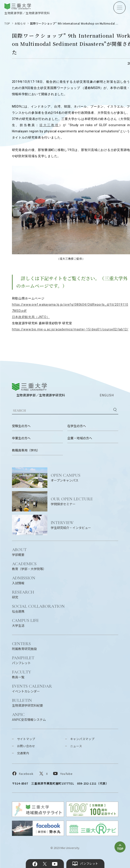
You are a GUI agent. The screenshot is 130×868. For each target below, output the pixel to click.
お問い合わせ (26, 746)
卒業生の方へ (21, 438)
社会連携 (38, 609)
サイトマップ (26, 739)
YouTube (55, 864)
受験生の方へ (21, 426)
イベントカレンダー (32, 688)
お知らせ (20, 23)
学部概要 (19, 552)
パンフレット (23, 660)
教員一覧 (22, 674)
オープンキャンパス (84, 477)
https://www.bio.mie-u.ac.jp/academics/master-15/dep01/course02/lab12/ (70, 329)
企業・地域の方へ (80, 438)
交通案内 (23, 753)
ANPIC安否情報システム (29, 717)
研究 (23, 594)
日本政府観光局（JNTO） (31, 317)
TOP (7, 23)
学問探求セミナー (84, 501)
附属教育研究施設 (24, 646)
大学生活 (25, 623)
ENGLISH (107, 395)
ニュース (76, 746)
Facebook (35, 864)
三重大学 (29, 387)
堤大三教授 (49, 125)
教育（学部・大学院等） (29, 566)
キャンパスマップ (82, 739)
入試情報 (24, 580)
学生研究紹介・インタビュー (84, 525)
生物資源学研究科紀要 (27, 703)
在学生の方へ (77, 426)
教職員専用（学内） (26, 450)
